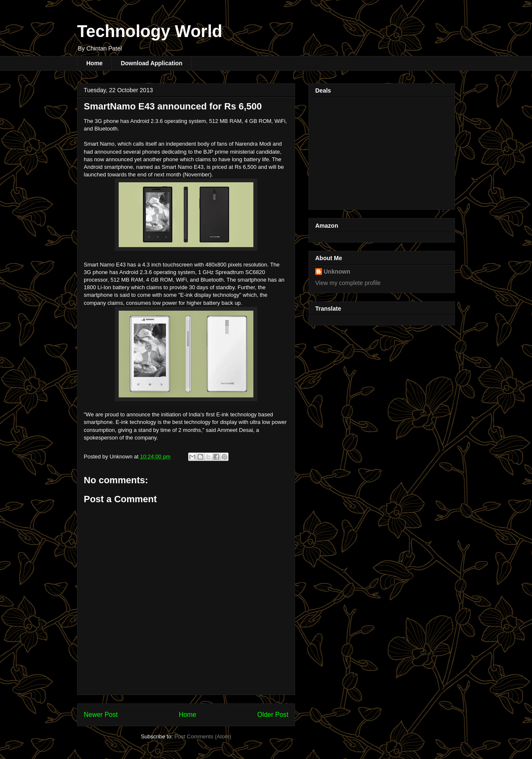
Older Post (273, 715)
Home (94, 63)
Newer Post (101, 715)
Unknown (337, 272)
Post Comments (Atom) (203, 736)
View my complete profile (348, 283)
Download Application (152, 63)
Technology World (150, 31)
